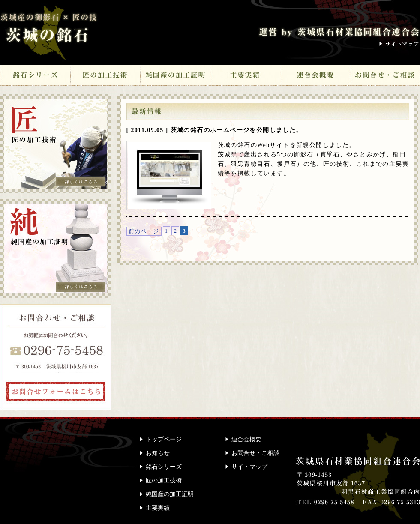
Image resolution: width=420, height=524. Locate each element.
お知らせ (158, 453)
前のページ (144, 231)
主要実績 (245, 76)
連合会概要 (315, 76)
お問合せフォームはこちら (56, 391)
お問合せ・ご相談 (385, 76)
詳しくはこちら (80, 182)
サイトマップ (400, 44)
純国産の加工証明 (175, 76)
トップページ (164, 439)
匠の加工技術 (105, 76)
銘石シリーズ (35, 76)
